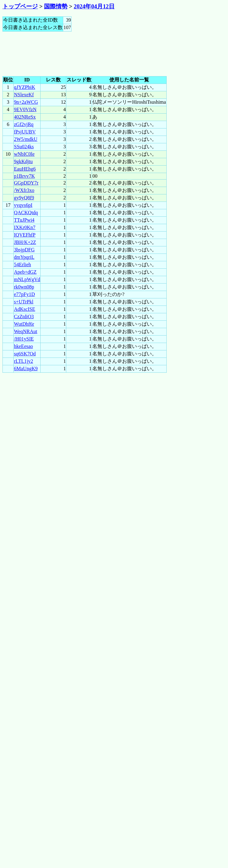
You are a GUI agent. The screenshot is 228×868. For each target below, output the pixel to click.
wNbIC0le (24, 154)
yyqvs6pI (23, 205)
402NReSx (25, 117)
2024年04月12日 (94, 6)
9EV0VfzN (25, 109)
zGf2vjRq (24, 124)
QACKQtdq (26, 213)
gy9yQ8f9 (24, 198)
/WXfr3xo (24, 190)
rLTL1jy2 (24, 361)
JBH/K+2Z (25, 242)
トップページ (20, 6)
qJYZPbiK (24, 87)
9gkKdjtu (23, 161)
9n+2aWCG (26, 102)
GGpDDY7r (26, 183)
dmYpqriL (24, 257)
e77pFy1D (24, 294)
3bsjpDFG (24, 250)
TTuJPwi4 (24, 220)
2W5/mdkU (26, 139)
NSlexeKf (24, 95)
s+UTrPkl (24, 302)
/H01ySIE (24, 339)
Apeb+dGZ (25, 272)
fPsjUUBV (25, 132)
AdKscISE (24, 309)
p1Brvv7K (24, 176)
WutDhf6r (24, 324)
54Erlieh (22, 265)
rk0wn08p (24, 287)
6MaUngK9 (26, 369)
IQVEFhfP (25, 235)
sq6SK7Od (25, 354)
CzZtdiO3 (24, 317)
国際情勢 (56, 6)
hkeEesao (23, 346)
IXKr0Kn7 (25, 227)
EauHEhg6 (25, 169)
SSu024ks (24, 147)
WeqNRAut (26, 331)
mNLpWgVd (27, 279)
